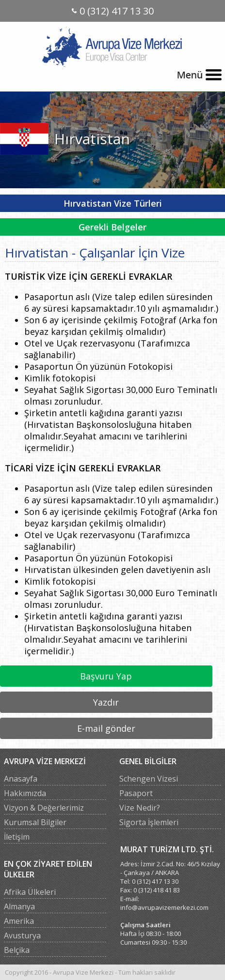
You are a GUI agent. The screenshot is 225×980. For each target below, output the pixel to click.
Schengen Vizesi (149, 779)
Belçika (17, 950)
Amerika (19, 921)
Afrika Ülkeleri (30, 892)
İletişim (17, 837)
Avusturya (22, 935)
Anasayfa (21, 779)
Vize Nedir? (140, 808)
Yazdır (106, 702)
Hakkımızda (25, 793)
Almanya (19, 906)
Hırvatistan (92, 139)
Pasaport (136, 793)
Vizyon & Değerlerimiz (44, 808)
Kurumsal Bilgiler (35, 822)
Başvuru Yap (106, 676)
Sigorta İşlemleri (149, 822)
